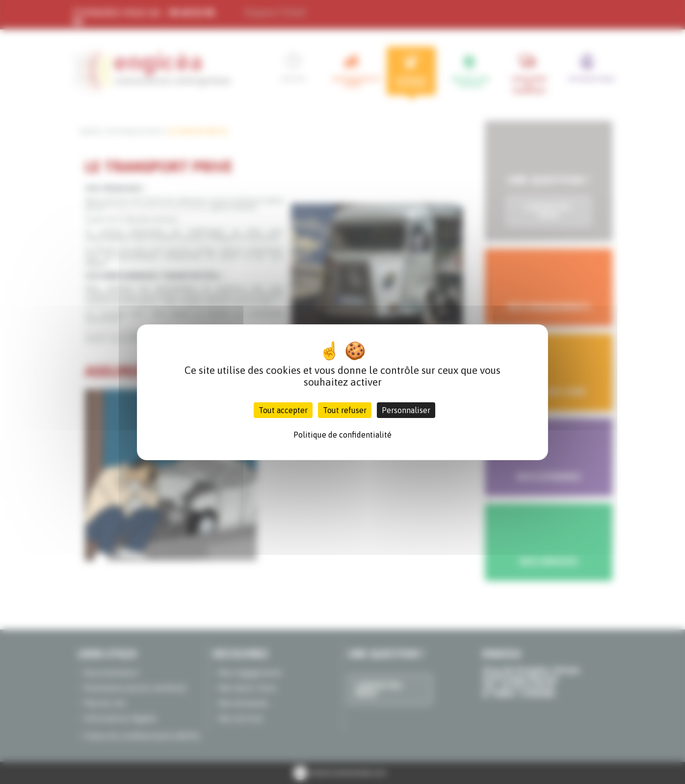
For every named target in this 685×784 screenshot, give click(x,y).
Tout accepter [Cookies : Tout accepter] (283, 410)
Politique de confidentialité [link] (342, 435)
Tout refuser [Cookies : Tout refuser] (345, 410)
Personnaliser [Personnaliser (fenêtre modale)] (406, 410)
